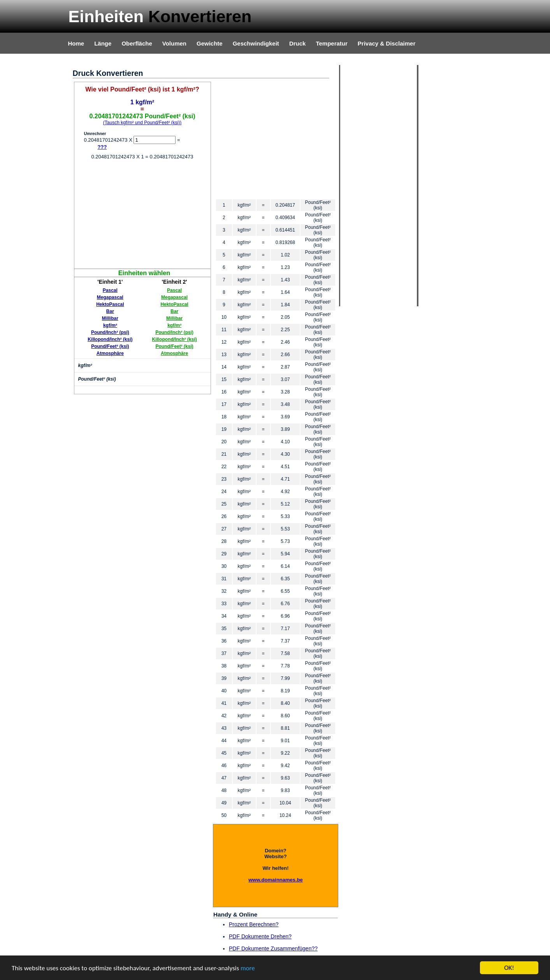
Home (76, 43)
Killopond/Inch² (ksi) (110, 339)
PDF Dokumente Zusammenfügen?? (273, 948)
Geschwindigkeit (256, 43)
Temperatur (331, 43)
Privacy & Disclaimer (387, 43)
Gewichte (210, 43)
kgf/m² (110, 325)
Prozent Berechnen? (254, 924)
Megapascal (110, 297)
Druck (298, 43)
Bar (110, 311)
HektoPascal (110, 304)
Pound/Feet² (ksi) (110, 346)
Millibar (110, 318)
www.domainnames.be (276, 880)
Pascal (110, 290)
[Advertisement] (142, 214)
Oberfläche (137, 43)
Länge (103, 43)
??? (102, 147)
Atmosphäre (110, 353)
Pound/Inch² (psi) (110, 332)
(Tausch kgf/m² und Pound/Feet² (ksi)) (142, 123)
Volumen (174, 43)
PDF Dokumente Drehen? (260, 936)
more (248, 968)
